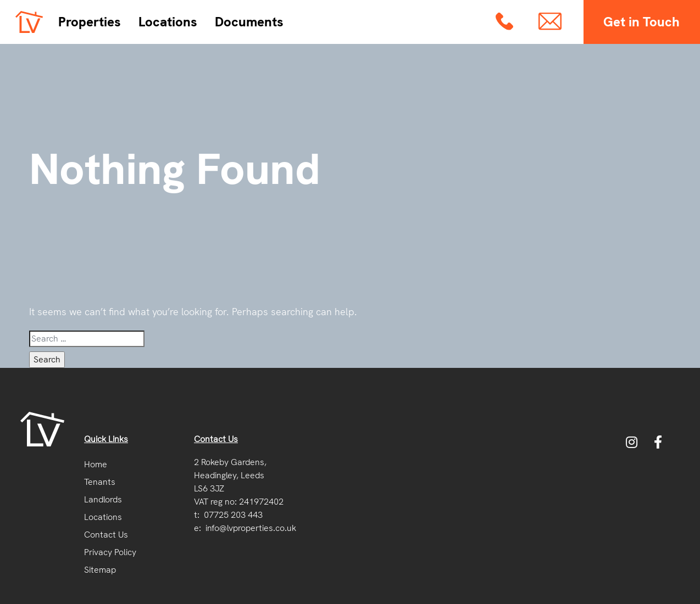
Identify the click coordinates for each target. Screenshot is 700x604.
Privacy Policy (110, 552)
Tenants (100, 482)
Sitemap (100, 570)
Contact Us (106, 535)
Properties (90, 22)
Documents (249, 22)
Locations (168, 22)
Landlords (103, 499)
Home (96, 464)
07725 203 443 (233, 515)
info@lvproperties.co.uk (251, 528)
